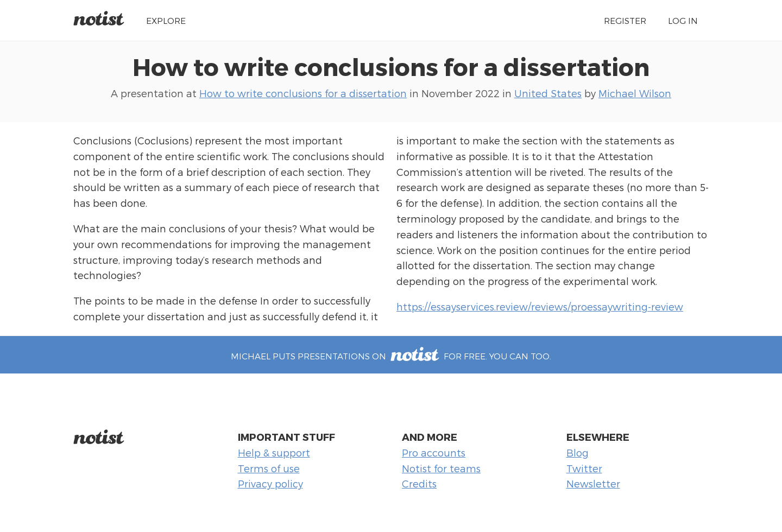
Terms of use (269, 468)
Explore (166, 20)
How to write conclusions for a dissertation (391, 66)
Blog (578, 452)
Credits (419, 483)
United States (548, 93)
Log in (683, 20)
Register (625, 20)
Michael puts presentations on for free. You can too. (391, 356)
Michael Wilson (635, 93)
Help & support (274, 452)
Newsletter (593, 483)
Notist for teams (441, 468)
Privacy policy (270, 483)
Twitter (584, 468)
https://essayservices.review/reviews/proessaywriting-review (540, 306)
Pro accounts (434, 452)
